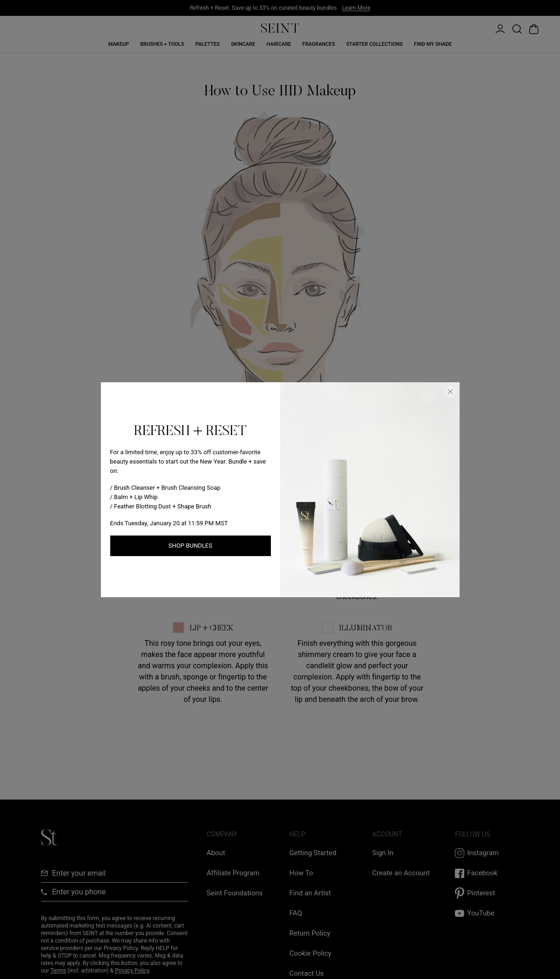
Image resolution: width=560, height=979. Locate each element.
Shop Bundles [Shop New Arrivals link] (191, 546)
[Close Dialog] (450, 392)
